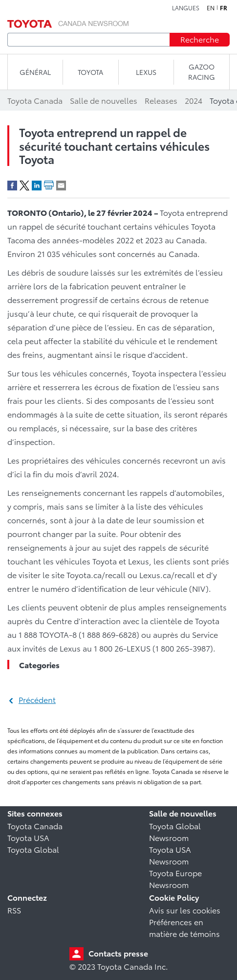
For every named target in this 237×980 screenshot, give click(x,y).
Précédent (37, 699)
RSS (14, 910)
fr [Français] (224, 8)
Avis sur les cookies (185, 910)
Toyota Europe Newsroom (175, 878)
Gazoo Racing (202, 72)
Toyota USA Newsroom (170, 855)
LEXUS (146, 72)
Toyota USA (28, 837)
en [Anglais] (211, 8)
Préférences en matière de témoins (184, 927)
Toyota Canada (35, 826)
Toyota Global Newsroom (175, 831)
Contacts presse (118, 953)
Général (35, 72)
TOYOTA (90, 72)
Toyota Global (33, 849)
